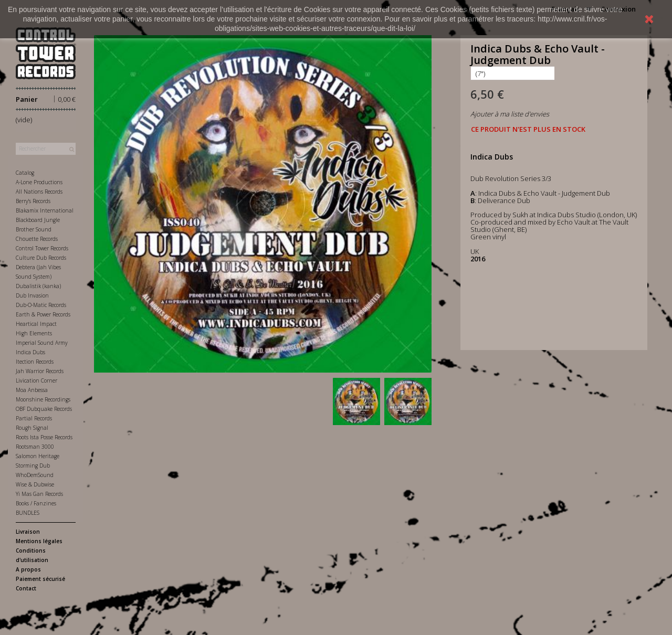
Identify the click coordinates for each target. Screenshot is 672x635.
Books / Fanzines (36, 503)
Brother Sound (34, 229)
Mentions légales (39, 541)
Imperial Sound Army (42, 343)
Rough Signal (32, 428)
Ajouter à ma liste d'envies (510, 114)
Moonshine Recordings (43, 399)
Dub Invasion (32, 295)
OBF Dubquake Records (44, 409)
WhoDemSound (35, 475)
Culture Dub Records (41, 258)
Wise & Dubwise (35, 484)
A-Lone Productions (39, 182)
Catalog (25, 173)
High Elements (34, 333)
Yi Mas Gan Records (39, 494)
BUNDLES (28, 513)
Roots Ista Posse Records (44, 437)
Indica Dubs (30, 352)
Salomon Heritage (38, 456)
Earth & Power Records (43, 314)
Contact (26, 588)
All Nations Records (39, 192)
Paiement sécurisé (40, 579)
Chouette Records (37, 239)
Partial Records (34, 418)
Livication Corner (36, 380)
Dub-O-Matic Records (41, 305)
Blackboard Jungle (38, 220)
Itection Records (35, 362)
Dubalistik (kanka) (38, 286)
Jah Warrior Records (40, 371)
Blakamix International (45, 210)
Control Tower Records (42, 248)
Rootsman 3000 (35, 447)
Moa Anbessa (32, 390)
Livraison (28, 532)
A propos (28, 569)
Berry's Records (33, 201)
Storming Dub (33, 465)
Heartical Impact (36, 324)
